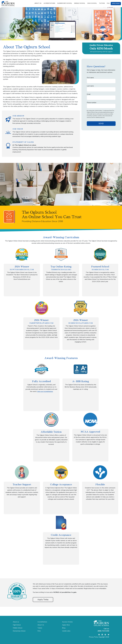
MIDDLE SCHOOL (80, 3)
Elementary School (19, 631)
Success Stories (67, 622)
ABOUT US (38, 3)
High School (17, 625)
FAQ (108, 3)
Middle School (18, 628)
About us (16, 622)
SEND (101, 124)
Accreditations (42, 622)
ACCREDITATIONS (49, 3)
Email (89, 94)
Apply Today (43, 600)
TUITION (102, 3)
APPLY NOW (116, 4)
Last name (90, 86)
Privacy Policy (93, 637)
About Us (41, 625)
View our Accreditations (45, 391)
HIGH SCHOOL (92, 3)
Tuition (40, 628)
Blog (64, 628)
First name (90, 78)
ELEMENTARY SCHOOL (65, 3)
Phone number (92, 103)
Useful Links (66, 631)
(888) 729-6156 (103, 631)
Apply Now (66, 625)
